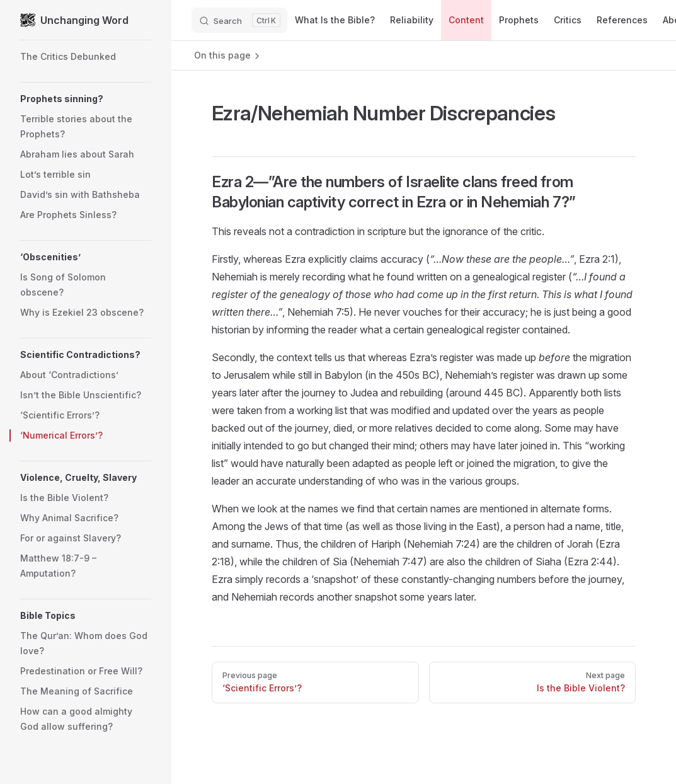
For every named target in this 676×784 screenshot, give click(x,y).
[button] (86, 99)
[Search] (239, 20)
